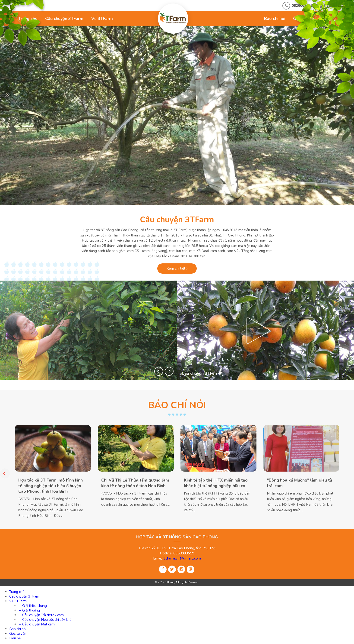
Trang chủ (28, 19)
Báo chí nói (275, 19)
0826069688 (302, 6)
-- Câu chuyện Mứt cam (37, 624)
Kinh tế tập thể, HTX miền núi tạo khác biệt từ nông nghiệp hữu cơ (216, 483)
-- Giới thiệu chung (33, 606)
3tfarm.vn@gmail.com (182, 558)
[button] (159, 371)
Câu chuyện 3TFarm (64, 19)
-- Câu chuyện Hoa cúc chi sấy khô (45, 620)
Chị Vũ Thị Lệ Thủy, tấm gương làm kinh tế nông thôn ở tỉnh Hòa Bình (135, 483)
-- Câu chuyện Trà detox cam (41, 615)
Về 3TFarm (102, 19)
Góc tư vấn (303, 19)
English (333, 6)
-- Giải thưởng (29, 610)
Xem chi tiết (177, 269)
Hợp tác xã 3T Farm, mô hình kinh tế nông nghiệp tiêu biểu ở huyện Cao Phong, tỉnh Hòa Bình (51, 486)
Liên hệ (329, 19)
